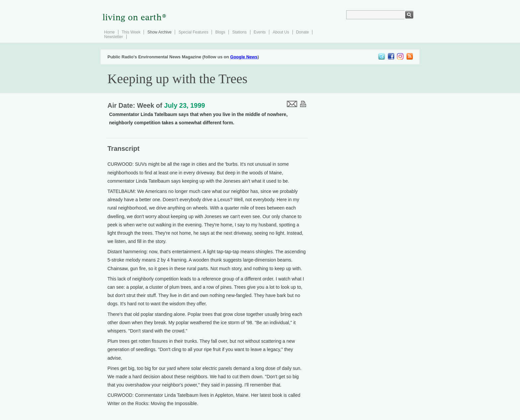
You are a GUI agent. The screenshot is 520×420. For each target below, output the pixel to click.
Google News (244, 57)
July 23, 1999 (185, 105)
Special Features (193, 32)
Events (260, 32)
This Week (131, 32)
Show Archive (159, 32)
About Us (281, 32)
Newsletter (114, 37)
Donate (303, 32)
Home (109, 32)
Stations (239, 32)
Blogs (220, 32)
